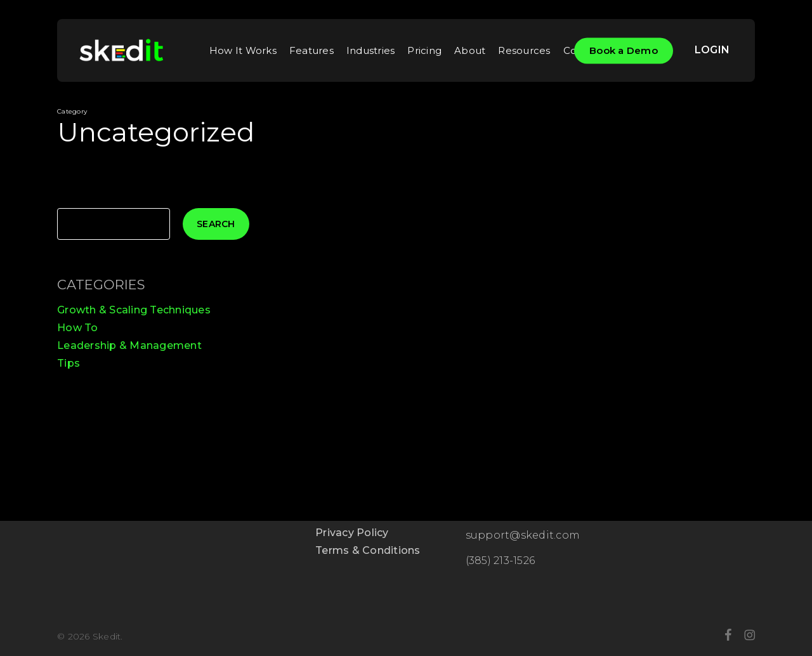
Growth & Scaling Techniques (134, 310)
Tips (69, 363)
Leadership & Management (129, 345)
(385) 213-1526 (501, 561)
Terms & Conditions (368, 550)
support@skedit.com (523, 535)
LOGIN (712, 50)
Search (216, 224)
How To (78, 328)
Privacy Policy (352, 533)
